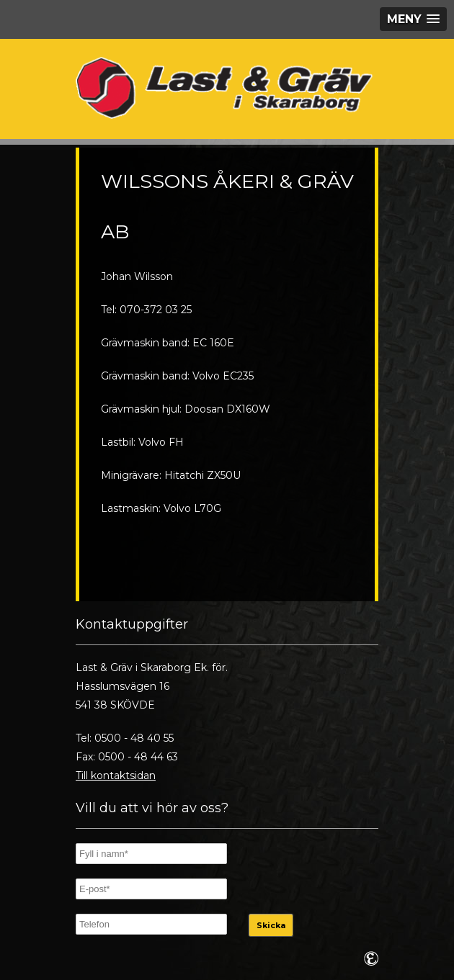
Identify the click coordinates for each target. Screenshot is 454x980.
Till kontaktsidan (116, 776)
